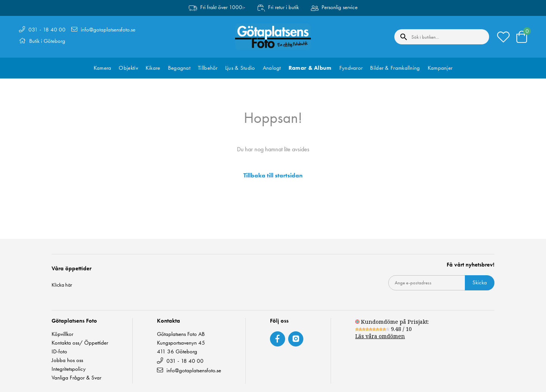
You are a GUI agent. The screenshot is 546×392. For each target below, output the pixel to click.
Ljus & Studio (240, 68)
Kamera (103, 68)
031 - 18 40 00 (47, 30)
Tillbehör (208, 68)
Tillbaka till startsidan (273, 176)
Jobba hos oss (67, 360)
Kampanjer (440, 68)
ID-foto (59, 352)
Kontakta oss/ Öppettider (80, 343)
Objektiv (128, 68)
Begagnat (179, 68)
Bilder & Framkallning (395, 68)
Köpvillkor (62, 334)
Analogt (272, 68)
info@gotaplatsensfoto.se (108, 30)
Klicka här (62, 285)
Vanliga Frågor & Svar (76, 378)
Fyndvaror (351, 68)
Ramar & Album (310, 68)
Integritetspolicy (69, 369)
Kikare (153, 68)
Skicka (480, 282)
